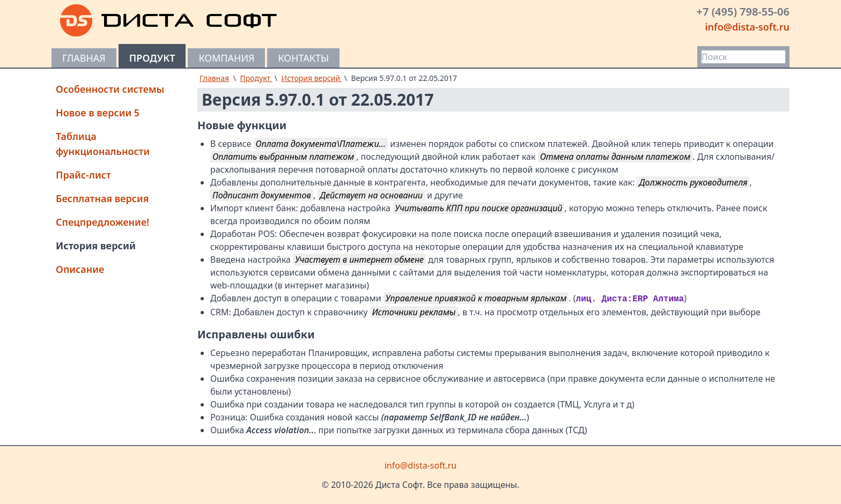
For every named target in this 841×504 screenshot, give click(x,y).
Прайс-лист (83, 175)
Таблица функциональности (103, 144)
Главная (84, 58)
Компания (226, 58)
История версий (96, 246)
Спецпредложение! (102, 222)
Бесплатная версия (102, 198)
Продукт (152, 58)
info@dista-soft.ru (747, 27)
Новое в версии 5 (98, 113)
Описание (80, 269)
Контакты (303, 58)
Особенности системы (110, 89)
